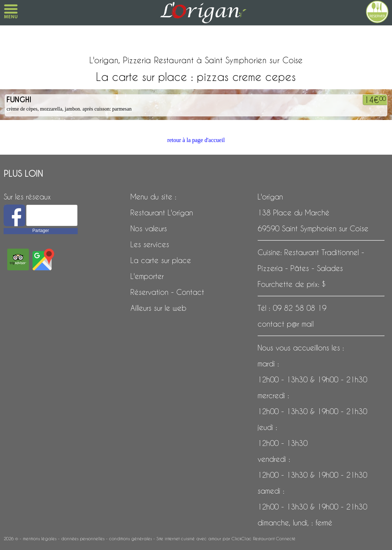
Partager (40, 231)
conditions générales (130, 538)
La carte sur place (161, 260)
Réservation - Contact (167, 292)
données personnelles (83, 538)
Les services (150, 244)
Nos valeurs (149, 228)
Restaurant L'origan (162, 212)
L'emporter (147, 276)
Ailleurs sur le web (158, 308)
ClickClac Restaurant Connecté (264, 538)
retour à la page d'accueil (196, 140)
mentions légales (40, 538)
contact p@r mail (286, 324)
